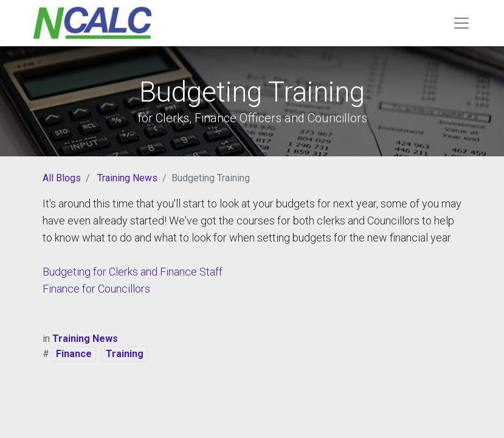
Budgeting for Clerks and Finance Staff (133, 272)
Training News (127, 178)
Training (125, 354)
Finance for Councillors (96, 289)
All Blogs (62, 178)
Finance (74, 354)
